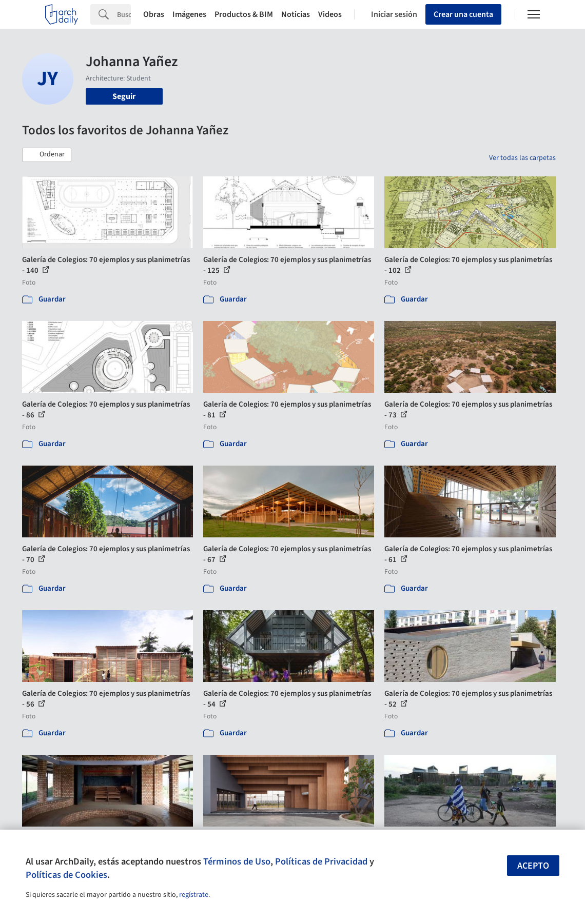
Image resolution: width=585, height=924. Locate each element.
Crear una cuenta (463, 14)
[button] (47, 155)
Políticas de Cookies (66, 875)
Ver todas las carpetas (522, 158)
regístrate (194, 895)
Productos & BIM (244, 14)
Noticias (296, 14)
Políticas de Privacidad (321, 861)
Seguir (124, 96)
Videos (330, 14)
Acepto (533, 866)
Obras (154, 14)
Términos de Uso (237, 861)
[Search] (124, 14)
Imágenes (189, 14)
